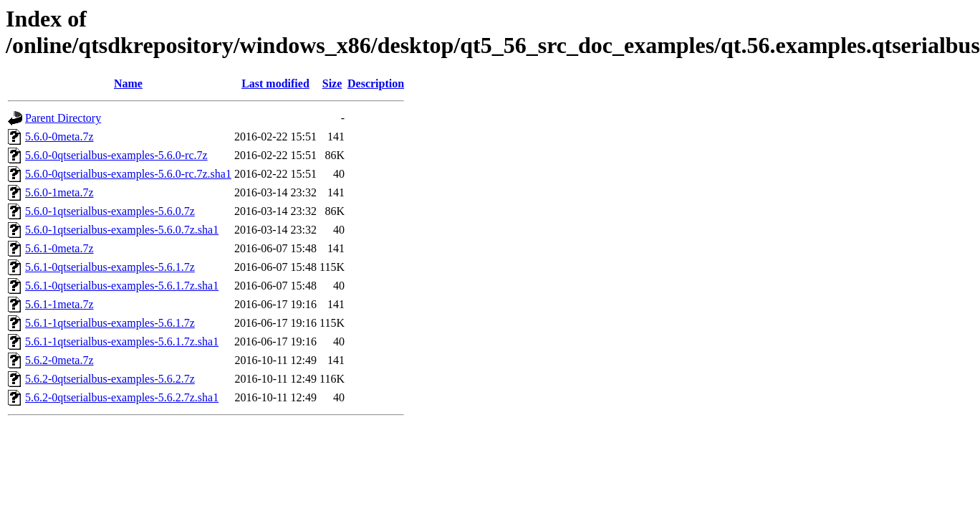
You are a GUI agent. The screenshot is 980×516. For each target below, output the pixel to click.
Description (376, 83)
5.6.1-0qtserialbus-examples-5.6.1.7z (110, 267)
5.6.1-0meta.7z (59, 248)
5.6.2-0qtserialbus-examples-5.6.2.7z (110, 379)
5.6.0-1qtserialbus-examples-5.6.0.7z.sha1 (122, 230)
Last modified (275, 83)
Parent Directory (63, 118)
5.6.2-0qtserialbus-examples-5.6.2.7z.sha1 (122, 397)
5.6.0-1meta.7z (59, 192)
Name (128, 83)
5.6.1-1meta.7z (59, 304)
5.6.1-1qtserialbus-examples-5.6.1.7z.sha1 (122, 341)
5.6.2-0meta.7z (59, 360)
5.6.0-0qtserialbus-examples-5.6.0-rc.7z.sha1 (128, 174)
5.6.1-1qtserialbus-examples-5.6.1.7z (110, 323)
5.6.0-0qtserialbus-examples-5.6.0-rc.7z (116, 155)
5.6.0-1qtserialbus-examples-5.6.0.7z (110, 211)
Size (332, 83)
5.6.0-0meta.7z (59, 137)
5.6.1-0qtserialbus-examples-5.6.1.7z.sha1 (122, 286)
